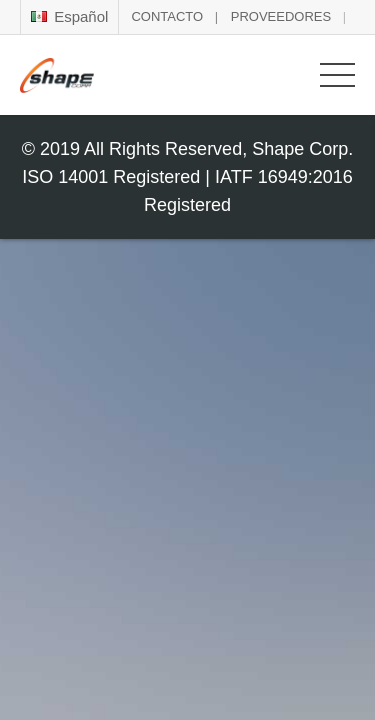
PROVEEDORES (281, 16)
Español (69, 16)
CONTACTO (167, 16)
